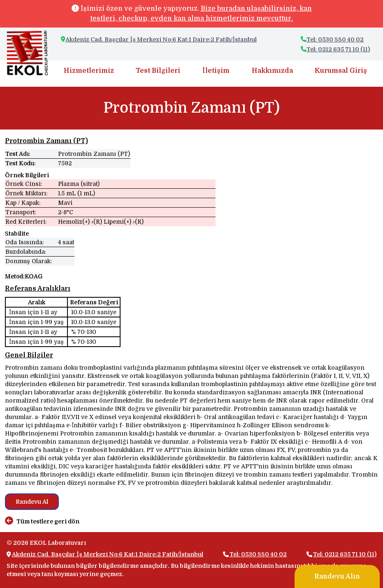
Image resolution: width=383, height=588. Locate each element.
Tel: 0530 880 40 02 (332, 39)
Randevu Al (32, 502)
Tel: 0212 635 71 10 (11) (335, 49)
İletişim (216, 71)
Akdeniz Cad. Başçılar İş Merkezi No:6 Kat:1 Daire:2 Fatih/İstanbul (161, 39)
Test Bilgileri (158, 71)
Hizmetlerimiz (89, 71)
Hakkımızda (272, 71)
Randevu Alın (337, 576)
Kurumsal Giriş (341, 71)
